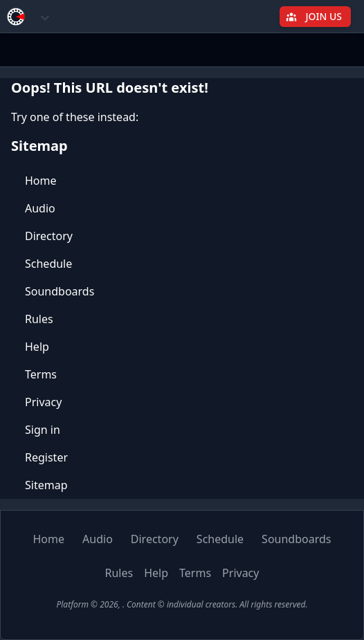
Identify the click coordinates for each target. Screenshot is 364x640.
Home (41, 181)
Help (37, 347)
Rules (39, 319)
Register (46, 457)
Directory (49, 236)
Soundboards (60, 291)
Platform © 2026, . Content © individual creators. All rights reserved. (182, 604)
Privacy (43, 402)
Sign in (43, 430)
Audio (40, 208)
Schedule (48, 264)
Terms (41, 374)
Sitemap (46, 485)
